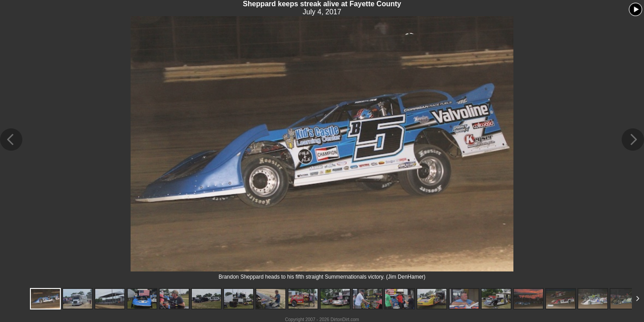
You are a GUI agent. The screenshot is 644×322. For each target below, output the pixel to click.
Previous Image (11, 140)
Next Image (633, 140)
